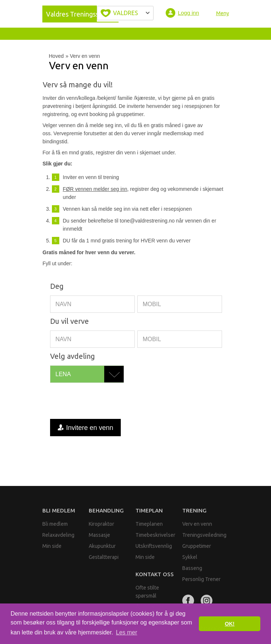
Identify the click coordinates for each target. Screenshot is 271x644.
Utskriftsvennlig (154, 546)
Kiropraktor (101, 524)
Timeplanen (149, 524)
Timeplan (149, 510)
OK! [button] (229, 624)
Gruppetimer (197, 546)
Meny (223, 13)
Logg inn (189, 13)
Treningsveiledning (204, 535)
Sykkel (190, 557)
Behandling (106, 510)
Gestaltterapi (104, 557)
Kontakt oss (155, 574)
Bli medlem (59, 510)
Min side (52, 546)
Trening (194, 510)
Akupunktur (102, 546)
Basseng (192, 568)
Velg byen (125, 13)
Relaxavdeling (58, 535)
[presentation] (106, 401)
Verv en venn (197, 524)
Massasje (99, 535)
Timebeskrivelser (155, 535)
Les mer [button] (127, 632)
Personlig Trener (201, 579)
